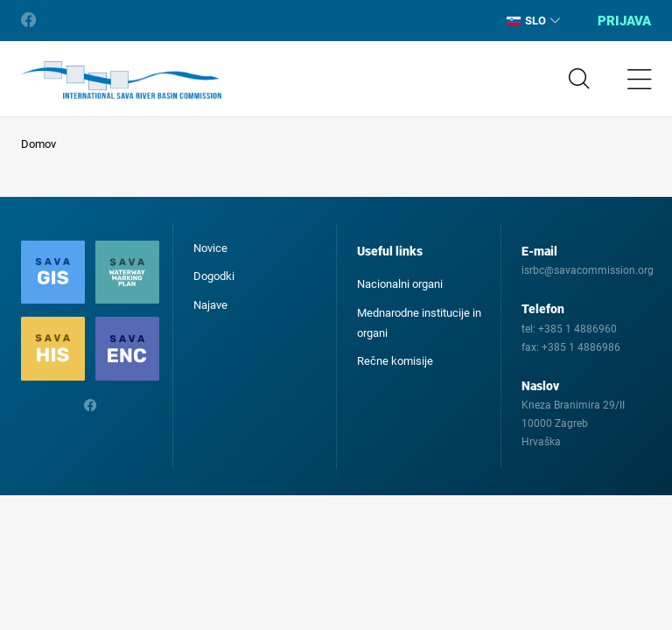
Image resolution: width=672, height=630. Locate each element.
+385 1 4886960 (577, 329)
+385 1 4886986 (581, 347)
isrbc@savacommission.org (588, 270)
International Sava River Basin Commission (121, 80)
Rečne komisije (395, 361)
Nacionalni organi (400, 284)
